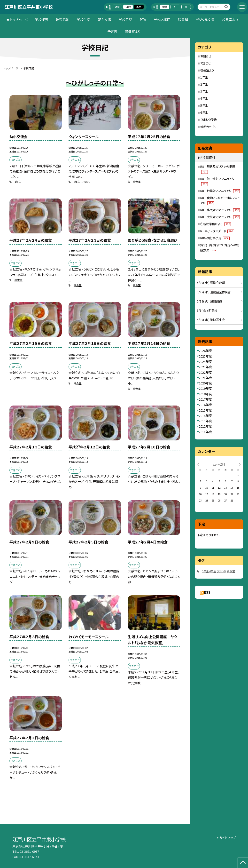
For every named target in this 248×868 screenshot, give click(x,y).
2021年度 (205, 378)
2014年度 (205, 416)
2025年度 (205, 356)
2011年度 (205, 432)
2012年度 (205, 426)
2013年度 (205, 421)
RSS (207, 592)
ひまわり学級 (209, 119)
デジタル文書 (205, 20)
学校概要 (42, 20)
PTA (143, 20)
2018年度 (205, 394)
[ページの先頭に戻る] (243, 863)
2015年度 (205, 410)
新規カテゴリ (208, 127)
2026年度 (205, 351)
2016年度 (205, 405)
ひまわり (86, 182)
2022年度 (205, 372)
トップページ (19, 20)
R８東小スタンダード (217, 231)
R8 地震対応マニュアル (220, 191)
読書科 (183, 20)
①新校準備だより (216, 224)
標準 (165, 7)
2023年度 (205, 367)
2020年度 (205, 383)
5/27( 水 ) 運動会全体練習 (214, 292)
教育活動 (62, 20)
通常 (117, 7)
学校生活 (84, 20)
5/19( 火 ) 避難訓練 (209, 301)
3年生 (204, 91)
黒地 (139, 7)
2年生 (204, 84)
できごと (205, 63)
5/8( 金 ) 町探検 (207, 311)
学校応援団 (162, 20)
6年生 (77, 182)
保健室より (133, 32)
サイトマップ (228, 838)
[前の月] (198, 464)
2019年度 (205, 388)
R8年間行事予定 (215, 238)
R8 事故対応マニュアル (220, 210)
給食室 (137, 182)
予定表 (112, 32)
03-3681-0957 (29, 851)
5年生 (204, 105)
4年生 (204, 98)
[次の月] (240, 464)
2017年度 (205, 399)
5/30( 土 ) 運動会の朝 (211, 283)
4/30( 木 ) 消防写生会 (211, 320)
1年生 (18, 182)
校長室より (230, 20)
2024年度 (205, 362)
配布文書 (105, 20)
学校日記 (125, 20)
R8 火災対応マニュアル (220, 217)
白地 (128, 7)
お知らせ (206, 56)
